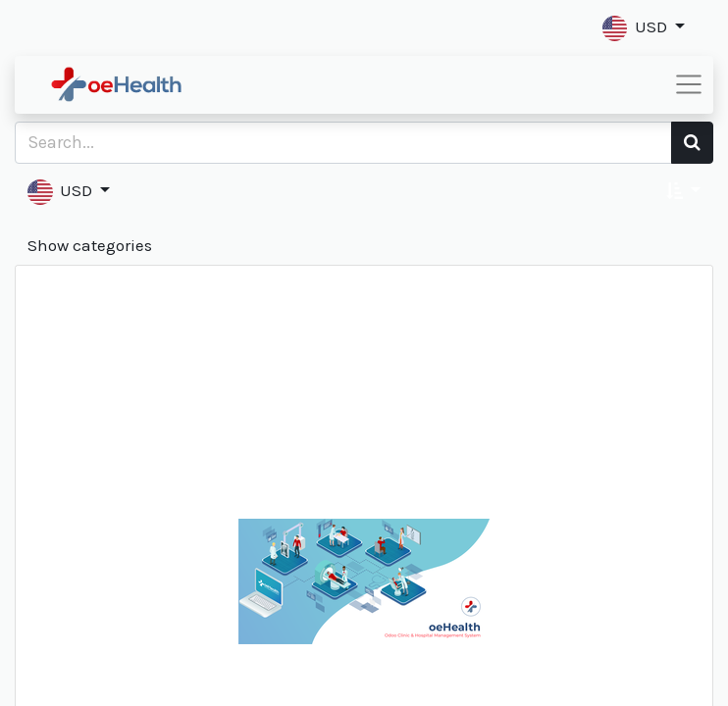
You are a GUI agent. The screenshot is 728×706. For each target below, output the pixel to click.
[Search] (692, 143)
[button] (644, 28)
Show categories (90, 245)
